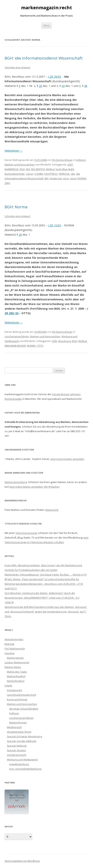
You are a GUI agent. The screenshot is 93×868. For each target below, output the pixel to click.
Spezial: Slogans (16, 750)
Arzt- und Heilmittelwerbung (25, 769)
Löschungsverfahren (17, 336)
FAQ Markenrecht (15, 649)
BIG (28, 169)
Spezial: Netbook (17, 746)
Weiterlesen (14, 151)
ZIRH (7, 183)
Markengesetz (15, 658)
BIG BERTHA (38, 169)
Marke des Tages (17, 672)
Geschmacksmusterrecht (21, 695)
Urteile (8, 686)
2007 (70, 165)
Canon (30, 174)
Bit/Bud (50, 169)
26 (40, 86)
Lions (66, 178)
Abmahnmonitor (14, 639)
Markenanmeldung (16, 482)
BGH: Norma (16, 207)
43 (63, 86)
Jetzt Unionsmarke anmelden (67, 459)
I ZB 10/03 (54, 225)
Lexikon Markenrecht (17, 662)
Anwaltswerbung (19, 764)
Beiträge (9, 644)
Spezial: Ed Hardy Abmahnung (24, 736)
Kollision (81, 160)
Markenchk (52, 510)
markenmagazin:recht (46, 8)
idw (73, 174)
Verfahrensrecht (17, 755)
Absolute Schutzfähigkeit (24, 709)
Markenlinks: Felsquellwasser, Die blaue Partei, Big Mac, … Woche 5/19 (45, 575)
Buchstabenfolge (15, 174)
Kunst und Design (17, 699)
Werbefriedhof (16, 681)
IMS (47, 178)
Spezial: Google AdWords (22, 741)
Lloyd (73, 178)
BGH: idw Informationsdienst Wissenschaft (44, 58)
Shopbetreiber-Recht (19, 732)
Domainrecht (14, 690)
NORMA (82, 178)
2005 (54, 341)
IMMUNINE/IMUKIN (15, 346)
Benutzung (65, 341)
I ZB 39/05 (54, 77)
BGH (22, 169)
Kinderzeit (56, 178)
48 (86, 86)
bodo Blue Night (65, 169)
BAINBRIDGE (12, 169)
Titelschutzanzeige (26, 533)
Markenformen (18, 723)
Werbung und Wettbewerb (22, 760)
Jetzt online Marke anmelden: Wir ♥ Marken (35, 487)
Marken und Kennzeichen (20, 165)
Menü (46, 25)
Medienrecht (14, 727)
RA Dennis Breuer (62, 160)
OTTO (40, 346)
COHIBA (39, 174)
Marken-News (13, 667)
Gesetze (10, 653)
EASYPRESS (51, 174)
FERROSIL (64, 174)
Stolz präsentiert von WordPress (22, 861)
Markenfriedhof (16, 676)
